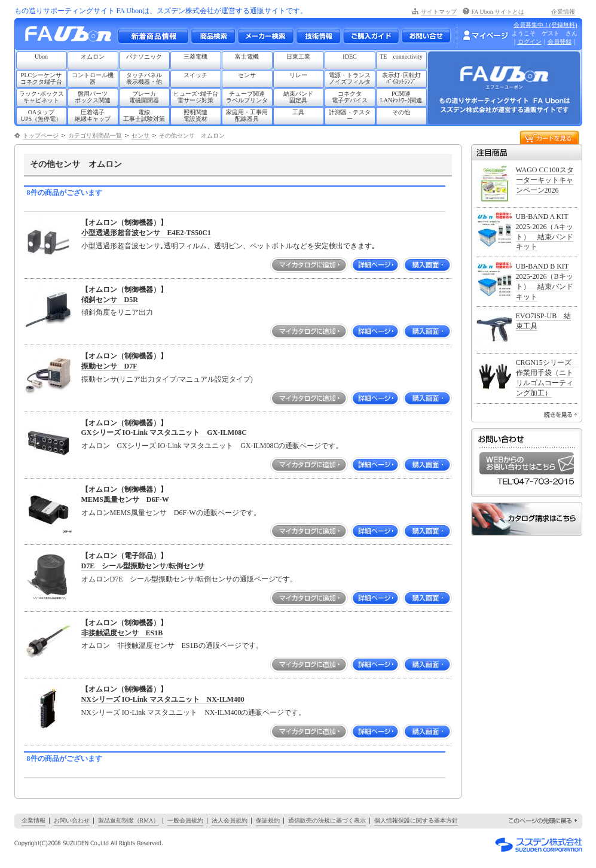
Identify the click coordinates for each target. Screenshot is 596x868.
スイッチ (195, 75)
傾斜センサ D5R (110, 300)
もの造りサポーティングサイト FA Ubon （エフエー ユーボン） (71, 37)
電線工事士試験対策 (144, 115)
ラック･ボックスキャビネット (42, 97)
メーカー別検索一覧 (265, 36)
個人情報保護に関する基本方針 (416, 820)
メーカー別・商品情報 (213, 36)
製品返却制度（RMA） (129, 820)
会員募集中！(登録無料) (545, 25)
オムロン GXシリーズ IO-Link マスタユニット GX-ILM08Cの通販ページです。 (212, 446)
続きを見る (560, 415)
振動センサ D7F (109, 366)
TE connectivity (401, 57)
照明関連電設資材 (195, 115)
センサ (247, 75)
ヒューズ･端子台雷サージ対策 (196, 97)
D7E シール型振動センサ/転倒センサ (143, 566)
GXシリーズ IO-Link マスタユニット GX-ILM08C (164, 433)
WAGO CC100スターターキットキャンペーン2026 (545, 180)
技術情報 (318, 36)
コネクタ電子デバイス (350, 97)
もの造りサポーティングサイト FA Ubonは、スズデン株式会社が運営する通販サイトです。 (161, 11)
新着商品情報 (153, 36)
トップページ (41, 135)
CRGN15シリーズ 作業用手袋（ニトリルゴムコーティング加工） (547, 377)
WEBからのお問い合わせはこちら (527, 463)
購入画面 (427, 265)
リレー (298, 75)
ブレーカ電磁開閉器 (144, 97)
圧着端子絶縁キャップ (93, 115)
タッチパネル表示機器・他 (144, 78)
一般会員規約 (185, 820)
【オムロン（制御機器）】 (124, 223)
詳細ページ (375, 265)
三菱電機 (195, 57)
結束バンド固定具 (298, 97)
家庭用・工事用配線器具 (247, 115)
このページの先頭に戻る (543, 821)
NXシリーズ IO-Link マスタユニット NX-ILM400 (163, 699)
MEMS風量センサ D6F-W (125, 500)
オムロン (93, 57)
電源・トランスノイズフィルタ (350, 78)
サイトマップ (439, 12)
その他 (401, 112)
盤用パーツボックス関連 (93, 97)
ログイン (530, 42)
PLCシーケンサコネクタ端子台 (41, 78)
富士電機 (247, 57)
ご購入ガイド (371, 36)
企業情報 (563, 12)
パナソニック (144, 57)
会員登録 (560, 42)
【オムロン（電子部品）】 (124, 556)
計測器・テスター (350, 115)
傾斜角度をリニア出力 (117, 312)
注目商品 (527, 152)
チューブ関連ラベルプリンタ (247, 97)
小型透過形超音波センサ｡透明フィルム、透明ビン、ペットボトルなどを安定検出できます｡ (228, 246)
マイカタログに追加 (309, 265)
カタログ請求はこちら (527, 519)
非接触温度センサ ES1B (122, 633)
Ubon (41, 57)
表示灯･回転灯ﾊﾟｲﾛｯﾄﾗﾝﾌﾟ (401, 78)
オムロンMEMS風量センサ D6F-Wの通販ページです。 (171, 513)
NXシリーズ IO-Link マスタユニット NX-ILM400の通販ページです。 (194, 712)
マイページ (485, 35)
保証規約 (268, 820)
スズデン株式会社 (539, 845)
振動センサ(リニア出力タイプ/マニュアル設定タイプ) (167, 379)
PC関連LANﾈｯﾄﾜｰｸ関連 (401, 97)
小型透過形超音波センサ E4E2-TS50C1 (146, 233)
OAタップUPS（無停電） (41, 115)
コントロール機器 (93, 78)
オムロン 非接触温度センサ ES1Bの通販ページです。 (172, 645)
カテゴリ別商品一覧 (95, 135)
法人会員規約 (230, 820)
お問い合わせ (426, 36)
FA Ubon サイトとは (498, 12)
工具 (298, 112)
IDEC (349, 57)
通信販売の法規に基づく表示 (327, 820)
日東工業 (298, 57)
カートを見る (549, 137)
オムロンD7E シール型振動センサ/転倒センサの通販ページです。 (189, 579)
